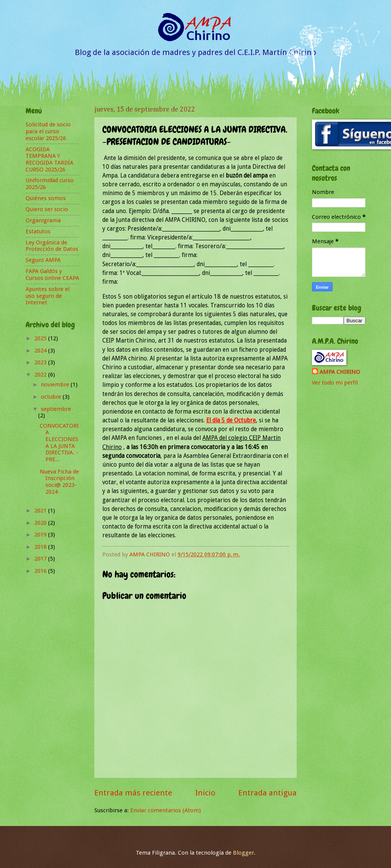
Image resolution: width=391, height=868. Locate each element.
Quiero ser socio (47, 209)
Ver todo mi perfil (335, 383)
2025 (41, 338)
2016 (41, 571)
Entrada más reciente (133, 793)
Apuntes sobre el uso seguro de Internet (48, 296)
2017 (41, 559)
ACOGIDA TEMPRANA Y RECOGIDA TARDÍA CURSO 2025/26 (49, 159)
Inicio (205, 793)
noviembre (56, 385)
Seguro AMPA (43, 260)
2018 (41, 547)
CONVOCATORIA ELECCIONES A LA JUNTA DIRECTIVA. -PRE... (59, 443)
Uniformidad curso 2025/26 (50, 184)
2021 (41, 511)
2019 (41, 535)
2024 (41, 351)
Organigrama (43, 220)
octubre (52, 397)
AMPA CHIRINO (340, 372)
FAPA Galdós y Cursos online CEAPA (52, 275)
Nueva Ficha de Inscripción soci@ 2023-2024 (59, 482)
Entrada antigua (267, 793)
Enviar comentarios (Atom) (166, 810)
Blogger (243, 853)
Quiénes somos (46, 198)
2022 (41, 375)
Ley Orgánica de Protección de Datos (52, 246)
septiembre (56, 409)
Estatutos (38, 231)
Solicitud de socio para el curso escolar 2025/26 (48, 131)
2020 (41, 523)
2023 (41, 362)
